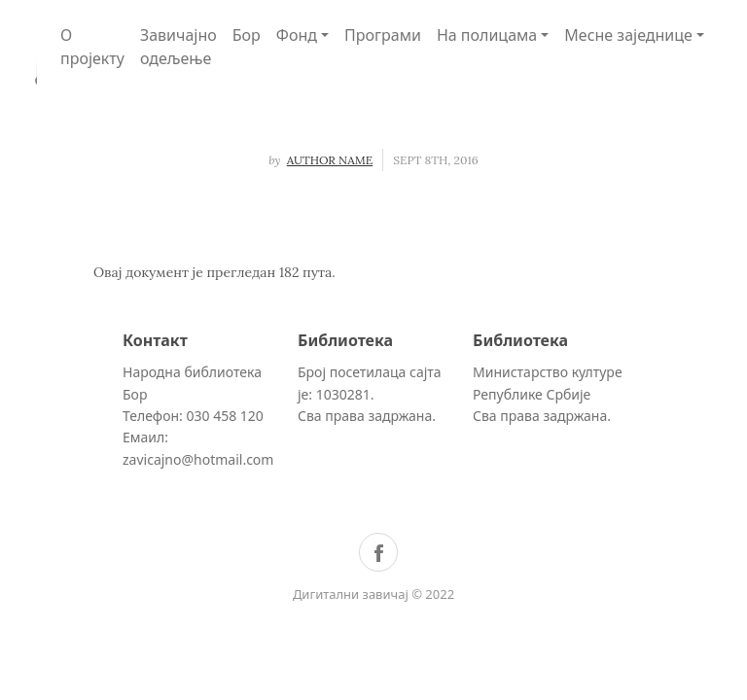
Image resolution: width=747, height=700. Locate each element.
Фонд (297, 35)
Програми (383, 35)
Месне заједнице (628, 35)
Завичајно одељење (178, 47)
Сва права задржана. (367, 416)
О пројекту (92, 47)
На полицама (487, 35)
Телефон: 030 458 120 (193, 416)
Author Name (330, 160)
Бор (247, 35)
